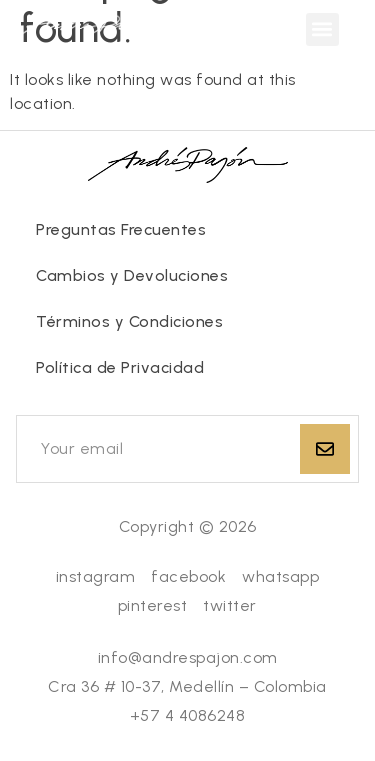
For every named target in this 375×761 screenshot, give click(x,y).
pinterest (153, 605)
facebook (188, 576)
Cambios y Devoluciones (132, 275)
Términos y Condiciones (129, 321)
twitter (230, 605)
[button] (322, 29)
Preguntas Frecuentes (121, 229)
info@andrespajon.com (188, 657)
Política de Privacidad (120, 367)
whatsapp (280, 576)
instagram (96, 576)
